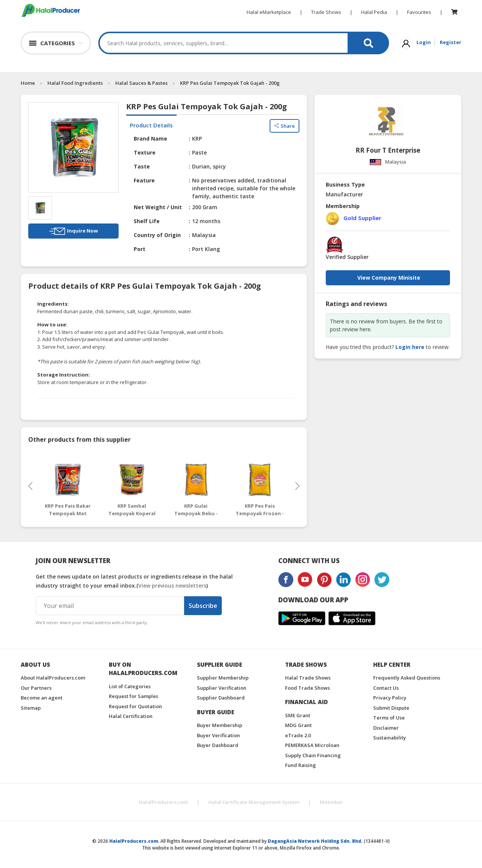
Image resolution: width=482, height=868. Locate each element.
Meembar (331, 802)
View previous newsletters (172, 586)
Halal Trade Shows (308, 678)
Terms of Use (389, 718)
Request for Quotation (135, 706)
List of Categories (130, 686)
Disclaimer (386, 728)
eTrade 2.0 (298, 735)
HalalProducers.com (163, 802)
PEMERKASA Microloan (312, 745)
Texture (145, 152)
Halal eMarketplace (269, 12)
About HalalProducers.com (53, 678)
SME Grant (298, 715)
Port (140, 249)
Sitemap (31, 708)
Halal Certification (131, 716)
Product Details (151, 125)
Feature (144, 180)
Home (28, 83)
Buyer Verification (218, 735)
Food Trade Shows (307, 688)
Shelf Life (147, 221)
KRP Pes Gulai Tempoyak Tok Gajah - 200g (230, 83)
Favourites (419, 12)
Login (424, 42)
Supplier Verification (222, 688)
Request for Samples (133, 696)
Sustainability (390, 738)
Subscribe (203, 606)
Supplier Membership (223, 678)
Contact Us (386, 688)
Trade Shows (326, 12)
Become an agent (42, 698)
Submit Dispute (391, 708)
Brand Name (150, 139)
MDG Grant (298, 725)
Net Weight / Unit (158, 207)
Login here (410, 347)
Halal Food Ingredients (75, 83)
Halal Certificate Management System (254, 802)
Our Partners (36, 688)
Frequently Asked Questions (407, 678)
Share (284, 126)
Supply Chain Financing (313, 755)
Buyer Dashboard (218, 745)
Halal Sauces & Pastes (141, 83)
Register (451, 42)
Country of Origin (157, 235)
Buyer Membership (220, 725)
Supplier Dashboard (221, 698)
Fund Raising (300, 765)
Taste (142, 166)
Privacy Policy (390, 698)
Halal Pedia (374, 12)
